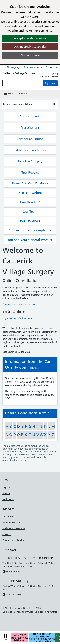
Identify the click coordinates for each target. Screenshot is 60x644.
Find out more (30, 55)
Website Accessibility (14, 528)
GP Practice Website (13, 612)
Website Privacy (11, 523)
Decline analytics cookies (30, 47)
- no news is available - (19, 104)
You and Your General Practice (30, 240)
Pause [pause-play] (6, 640)
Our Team (30, 212)
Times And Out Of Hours (30, 183)
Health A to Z (30, 202)
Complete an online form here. (19, 304)
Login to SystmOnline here (17, 318)
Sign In (6, 488)
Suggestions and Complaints (30, 230)
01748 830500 (12, 594)
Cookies (7, 534)
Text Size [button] (51, 67)
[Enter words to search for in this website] (23, 83)
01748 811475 (33, 67)
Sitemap (7, 493)
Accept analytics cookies (30, 38)
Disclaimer (8, 517)
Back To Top (9, 499)
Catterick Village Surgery (19, 73)
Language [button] (14, 67)
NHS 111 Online (30, 193)
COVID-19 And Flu (30, 221)
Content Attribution (14, 540)
